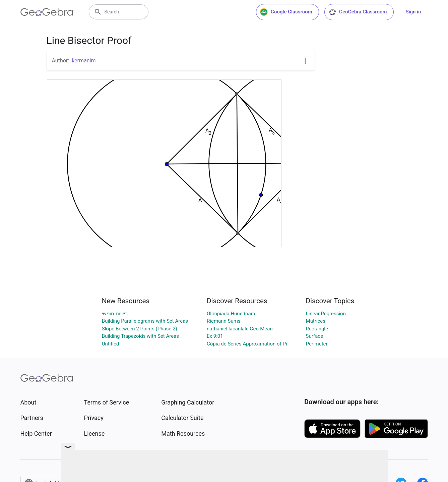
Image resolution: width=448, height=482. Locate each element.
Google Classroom (286, 12)
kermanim (84, 61)
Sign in (413, 12)
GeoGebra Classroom (358, 12)
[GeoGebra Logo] (47, 12)
